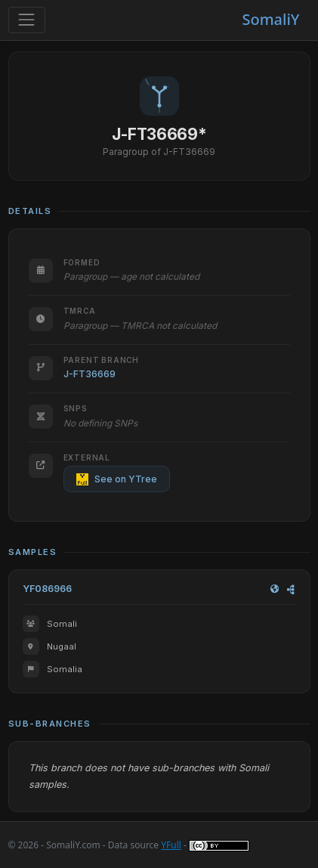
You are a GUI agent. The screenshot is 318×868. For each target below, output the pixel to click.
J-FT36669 (90, 374)
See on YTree (117, 479)
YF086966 (47, 589)
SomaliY (270, 19)
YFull (171, 845)
